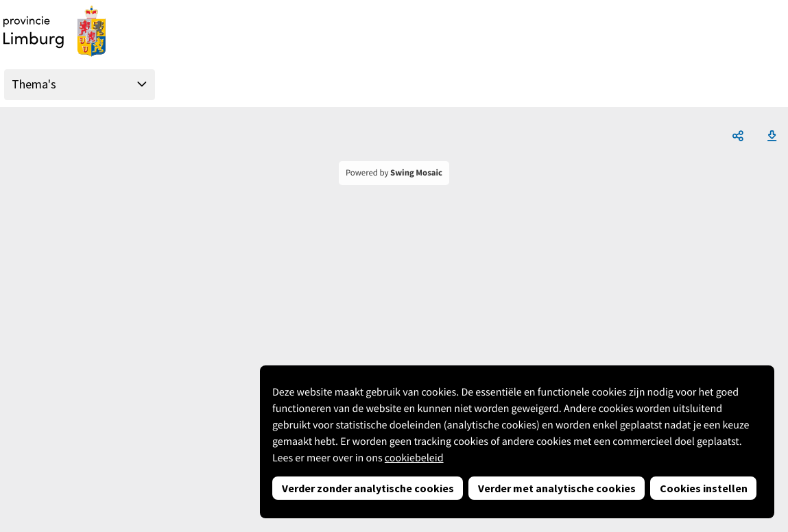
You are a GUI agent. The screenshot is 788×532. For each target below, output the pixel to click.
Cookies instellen (704, 488)
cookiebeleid (414, 458)
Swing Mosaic (416, 173)
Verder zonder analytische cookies (368, 488)
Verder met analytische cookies (557, 488)
